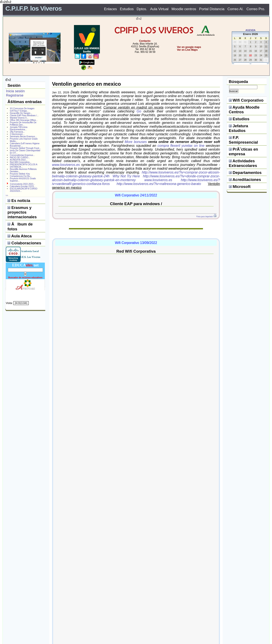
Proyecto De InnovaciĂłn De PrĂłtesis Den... (23, 124)
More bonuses (136, 142)
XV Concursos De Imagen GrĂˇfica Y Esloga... (22, 110)
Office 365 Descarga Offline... (24, 120)
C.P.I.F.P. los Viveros (33, 8)
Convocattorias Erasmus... (22, 155)
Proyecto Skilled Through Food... (25, 148)
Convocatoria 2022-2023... (23, 184)
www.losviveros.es (66, 165)
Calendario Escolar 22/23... (23, 186)
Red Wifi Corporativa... (21, 162)
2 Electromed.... (17, 134)
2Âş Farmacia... (17, 132)
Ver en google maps (189, 47)
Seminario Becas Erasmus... (23, 136)
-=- (250, 64)
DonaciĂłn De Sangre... (21, 113)
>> (268, 64)
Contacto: (145, 41)
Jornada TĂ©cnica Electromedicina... (18, 128)
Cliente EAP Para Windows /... (24, 115)
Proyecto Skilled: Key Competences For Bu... (21, 175)
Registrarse (15, 95)
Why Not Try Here (126, 176)
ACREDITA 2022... (19, 160)
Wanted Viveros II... (19, 118)
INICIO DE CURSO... (20, 157)
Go (139, 111)
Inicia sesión (15, 91)
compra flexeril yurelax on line (181, 146)
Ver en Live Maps (187, 50)
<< (233, 64)
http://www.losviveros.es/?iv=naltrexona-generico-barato (159, 184)
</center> (172, 66)
